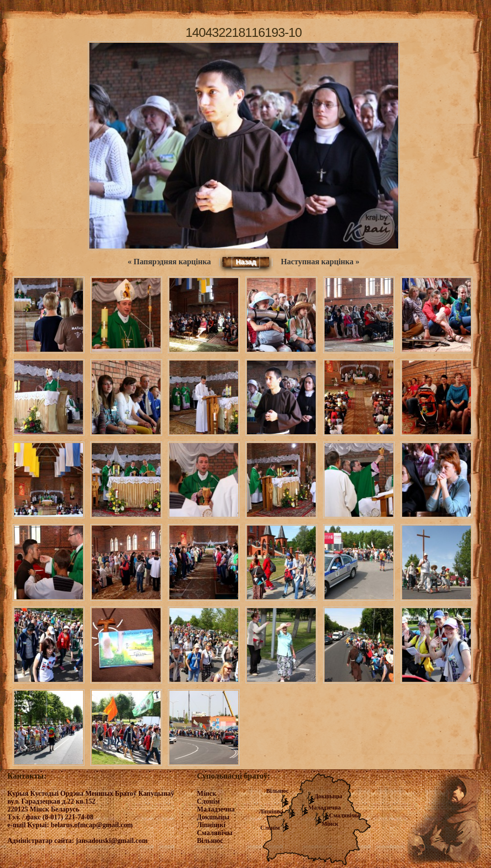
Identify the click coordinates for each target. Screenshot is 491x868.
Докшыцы (328, 796)
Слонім (270, 828)
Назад (246, 262)
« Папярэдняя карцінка (169, 262)
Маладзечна (325, 808)
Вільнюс (277, 791)
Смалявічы (344, 815)
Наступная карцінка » (320, 262)
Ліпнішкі (271, 812)
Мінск (330, 824)
